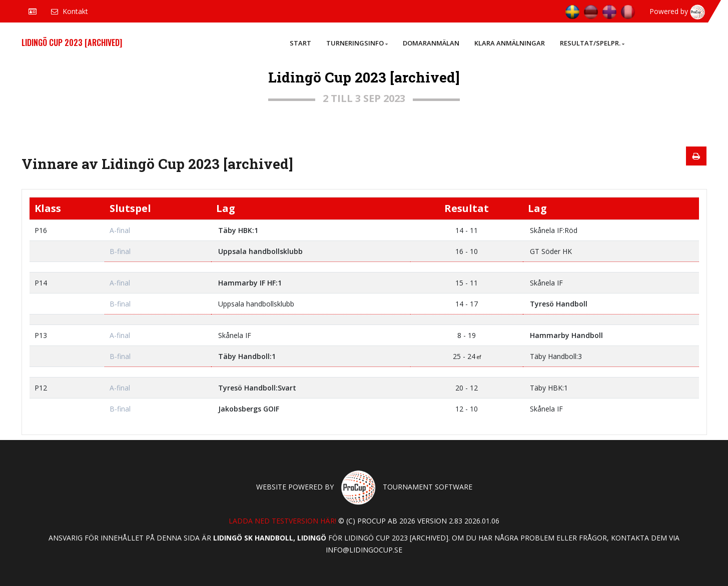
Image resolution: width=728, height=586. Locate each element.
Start (300, 43)
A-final (120, 230)
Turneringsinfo (357, 43)
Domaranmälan (431, 43)
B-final (120, 251)
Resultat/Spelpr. (592, 43)
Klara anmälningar (510, 43)
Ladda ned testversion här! (282, 521)
